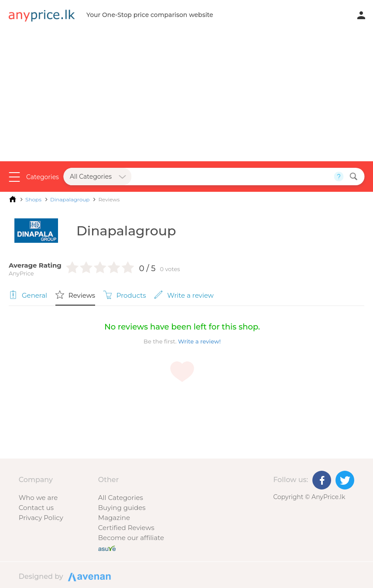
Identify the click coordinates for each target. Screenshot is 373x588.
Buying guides (122, 508)
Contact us (36, 508)
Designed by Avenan (88, 576)
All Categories (121, 498)
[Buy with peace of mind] (107, 548)
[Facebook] (322, 480)
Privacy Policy (41, 518)
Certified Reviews (126, 528)
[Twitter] (345, 480)
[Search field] (233, 177)
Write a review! (199, 341)
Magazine (114, 518)
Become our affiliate (131, 538)
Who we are (38, 498)
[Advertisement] (186, 96)
